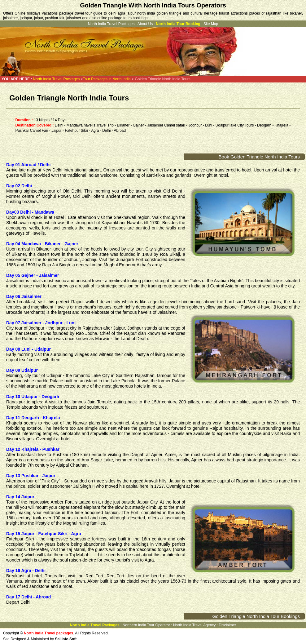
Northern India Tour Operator (146, 625)
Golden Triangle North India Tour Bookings (256, 616)
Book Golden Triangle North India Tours (259, 157)
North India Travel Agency (194, 625)
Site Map (211, 24)
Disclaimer (227, 625)
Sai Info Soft (66, 639)
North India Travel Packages (111, 24)
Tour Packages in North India (107, 79)
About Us (145, 24)
